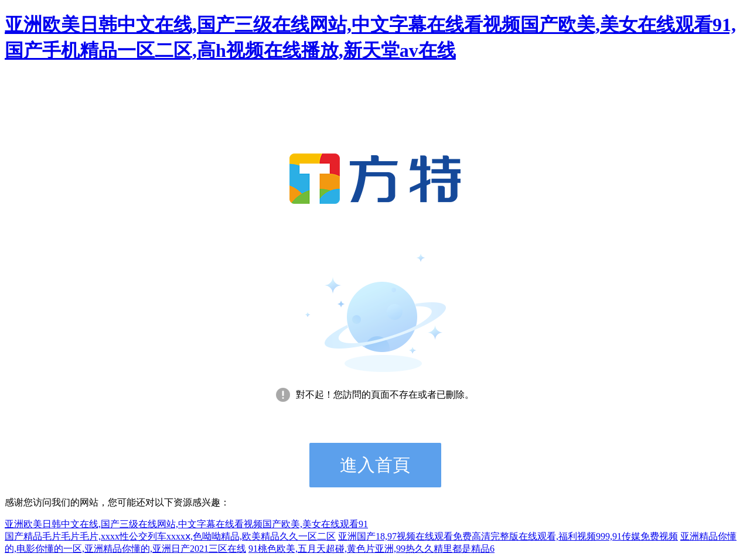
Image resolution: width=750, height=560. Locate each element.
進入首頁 (375, 465)
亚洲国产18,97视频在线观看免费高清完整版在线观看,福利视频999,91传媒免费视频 (508, 536)
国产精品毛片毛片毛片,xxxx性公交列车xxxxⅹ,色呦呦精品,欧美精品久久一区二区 (170, 536)
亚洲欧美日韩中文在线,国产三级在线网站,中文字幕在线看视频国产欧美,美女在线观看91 (186, 524)
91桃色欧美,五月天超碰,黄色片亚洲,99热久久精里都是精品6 (371, 549)
